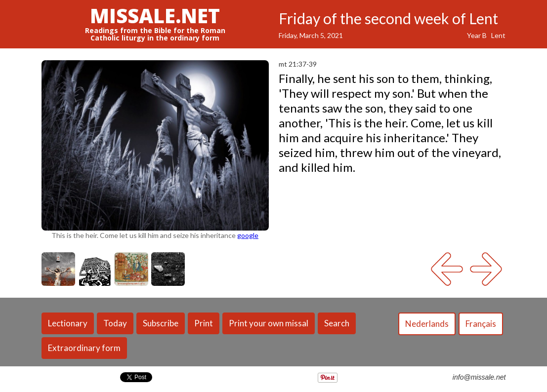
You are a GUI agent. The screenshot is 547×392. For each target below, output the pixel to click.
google (248, 235)
